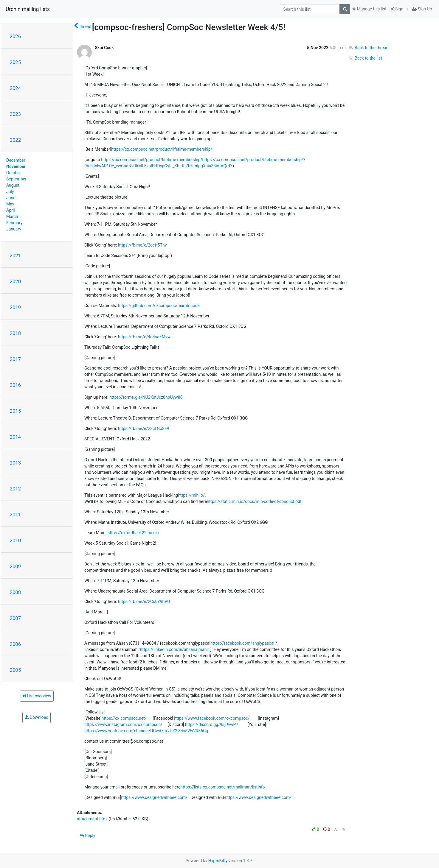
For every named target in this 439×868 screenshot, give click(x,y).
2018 (15, 333)
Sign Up (422, 9)
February (14, 223)
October (14, 173)
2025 (15, 62)
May (10, 204)
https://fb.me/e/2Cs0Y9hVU (144, 601)
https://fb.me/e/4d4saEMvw (144, 337)
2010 (15, 540)
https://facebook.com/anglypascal (242, 643)
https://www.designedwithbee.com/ (154, 797)
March (12, 216)
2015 (15, 411)
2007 (15, 618)
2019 (15, 307)
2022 (15, 140)
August (13, 185)
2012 (15, 489)
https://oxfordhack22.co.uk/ (134, 533)
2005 (15, 670)
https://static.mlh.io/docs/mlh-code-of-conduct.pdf (254, 501)
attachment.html (92, 819)
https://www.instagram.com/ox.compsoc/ (123, 724)
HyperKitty (218, 861)
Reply (87, 836)
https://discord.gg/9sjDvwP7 (212, 724)
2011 (15, 515)
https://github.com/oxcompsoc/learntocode (159, 306)
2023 (15, 114)
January (14, 229)
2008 (15, 592)
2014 (15, 437)
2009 (15, 566)
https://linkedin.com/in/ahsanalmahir (175, 649)
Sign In (399, 9)
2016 (15, 385)
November (16, 166)
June (11, 198)
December (16, 160)
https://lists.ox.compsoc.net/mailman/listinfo (222, 787)
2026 (15, 36)
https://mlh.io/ (191, 495)
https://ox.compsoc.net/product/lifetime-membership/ (162, 149)
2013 (15, 463)
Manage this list (369, 9)
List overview (37, 696)
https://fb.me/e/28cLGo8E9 (144, 428)
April (11, 210)
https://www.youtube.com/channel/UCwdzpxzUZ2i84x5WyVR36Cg (146, 731)
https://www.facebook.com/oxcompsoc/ (212, 718)
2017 (15, 359)
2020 (15, 281)
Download (37, 717)
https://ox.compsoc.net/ (124, 718)
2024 (15, 88)
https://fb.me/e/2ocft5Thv (142, 245)
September (16, 179)
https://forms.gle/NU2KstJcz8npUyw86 (146, 397)
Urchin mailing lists (28, 9)
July (10, 191)
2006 (15, 644)
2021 (15, 255)
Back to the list (365, 58)
